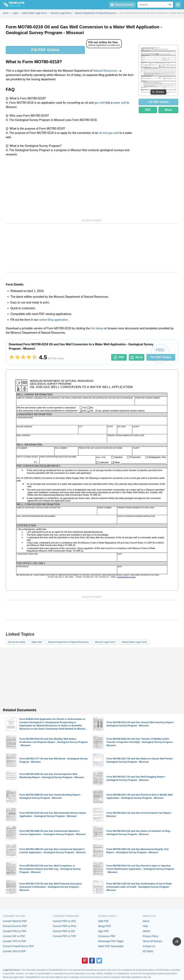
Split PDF (103, 921)
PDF (148, 110)
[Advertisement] (70, 187)
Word (168, 110)
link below (97, 328)
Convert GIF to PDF (14, 936)
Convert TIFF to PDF (15, 941)
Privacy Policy (150, 936)
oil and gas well (109, 133)
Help (145, 926)
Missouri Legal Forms (105, 642)
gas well (100, 103)
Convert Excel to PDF (15, 926)
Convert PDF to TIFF (65, 936)
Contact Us (149, 946)
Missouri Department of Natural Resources (68, 642)
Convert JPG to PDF (14, 951)
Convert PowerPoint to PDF (18, 946)
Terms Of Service (152, 941)
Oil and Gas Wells (17, 642)
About (146, 921)
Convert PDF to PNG (65, 926)
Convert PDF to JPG (64, 921)
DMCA (146, 931)
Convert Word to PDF (15, 921)
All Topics (148, 951)
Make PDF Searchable (111, 946)
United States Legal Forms (134, 642)
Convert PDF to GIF (64, 931)
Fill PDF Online (45, 50)
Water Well (37, 642)
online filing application (53, 320)
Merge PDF (105, 926)
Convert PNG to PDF (15, 931)
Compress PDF (107, 936)
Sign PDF (103, 931)
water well (120, 103)
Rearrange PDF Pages (111, 941)
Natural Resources (105, 71)
